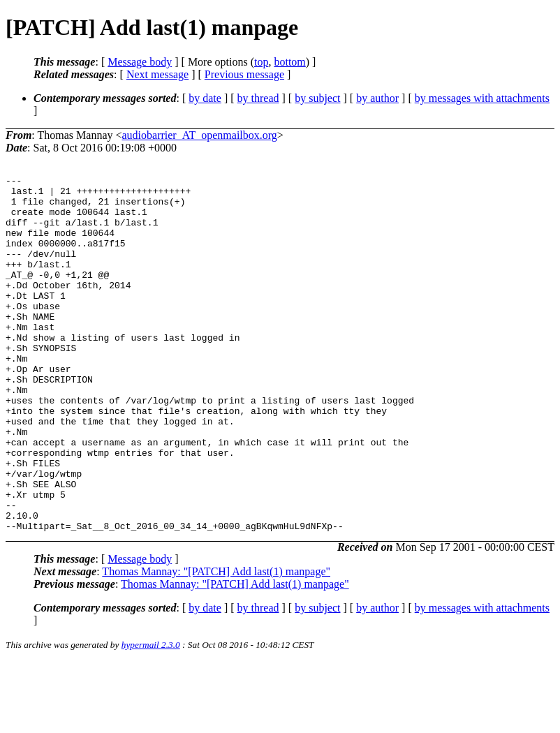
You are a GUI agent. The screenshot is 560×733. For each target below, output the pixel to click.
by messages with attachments (482, 98)
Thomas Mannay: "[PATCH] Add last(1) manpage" (216, 643)
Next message (157, 74)
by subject (317, 98)
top (261, 62)
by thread (258, 98)
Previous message (244, 74)
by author (377, 98)
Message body (140, 62)
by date (205, 98)
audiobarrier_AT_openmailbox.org (200, 135)
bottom (289, 62)
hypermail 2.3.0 (151, 716)
